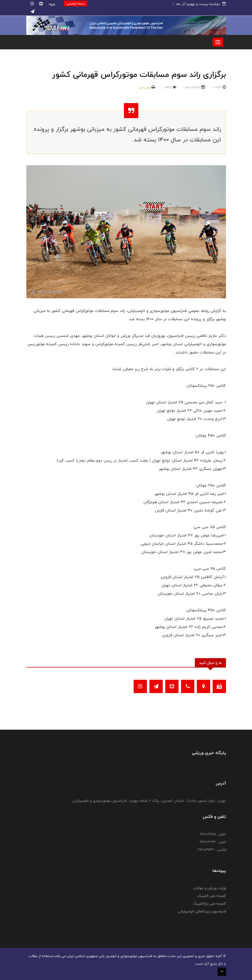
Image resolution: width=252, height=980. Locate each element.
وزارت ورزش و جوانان (210, 888)
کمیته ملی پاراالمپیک (209, 903)
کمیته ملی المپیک (212, 896)
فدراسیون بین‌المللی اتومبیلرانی (202, 911)
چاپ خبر (145, 87)
